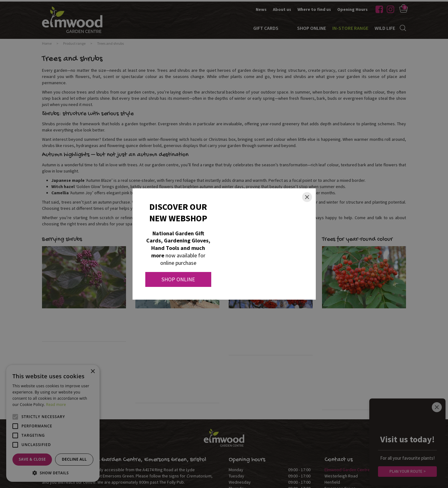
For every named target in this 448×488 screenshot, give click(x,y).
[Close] (307, 197)
